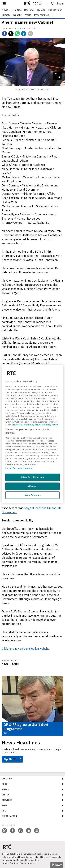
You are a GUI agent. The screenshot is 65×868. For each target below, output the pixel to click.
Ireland (41, 10)
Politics (17, 10)
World (28, 15)
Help (4, 811)
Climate (6, 15)
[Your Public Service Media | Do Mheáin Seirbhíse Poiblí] (7, 847)
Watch (5, 789)
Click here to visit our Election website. (26, 649)
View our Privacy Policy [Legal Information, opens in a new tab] (46, 425)
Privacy (57, 865)
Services (7, 800)
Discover (7, 779)
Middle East (55, 10)
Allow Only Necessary (32, 477)
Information (9, 816)
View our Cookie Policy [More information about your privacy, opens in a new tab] (23, 425)
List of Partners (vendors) (19, 468)
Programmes (42, 15)
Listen (6, 795)
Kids (4, 805)
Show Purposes (32, 495)
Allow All (32, 486)
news (5, 10)
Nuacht (18, 15)
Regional (29, 10)
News (5, 664)
